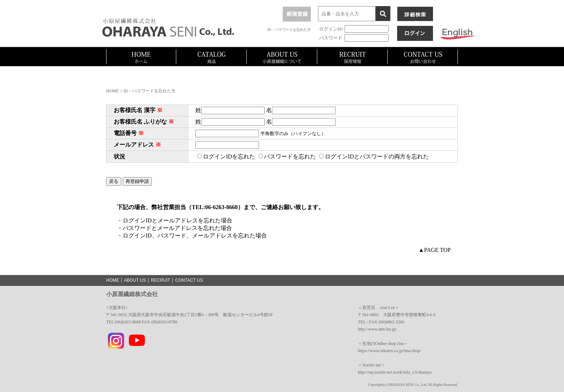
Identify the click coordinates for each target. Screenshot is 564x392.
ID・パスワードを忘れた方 (289, 30)
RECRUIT (161, 280)
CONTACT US (189, 280)
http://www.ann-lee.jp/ (377, 329)
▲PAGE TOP (435, 250)
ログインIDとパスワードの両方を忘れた (374, 156)
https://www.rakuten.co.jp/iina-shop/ (390, 351)
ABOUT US (135, 280)
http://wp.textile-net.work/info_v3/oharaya (395, 372)
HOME (112, 91)
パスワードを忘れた (287, 156)
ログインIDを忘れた (226, 156)
